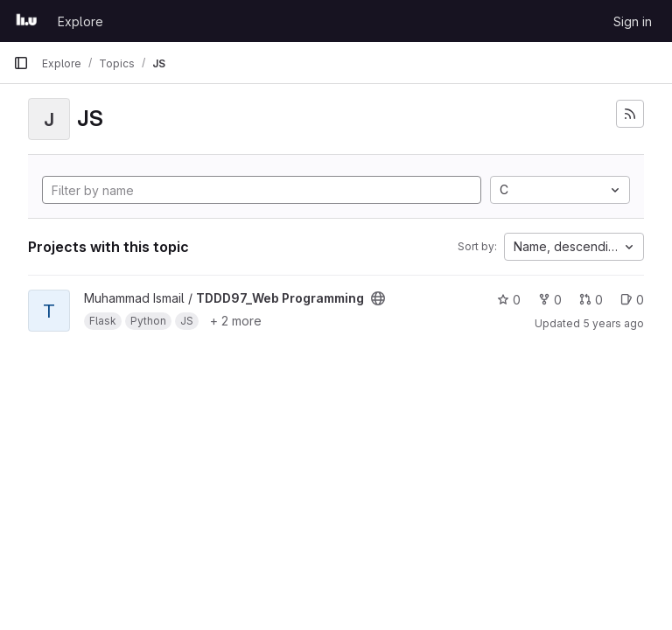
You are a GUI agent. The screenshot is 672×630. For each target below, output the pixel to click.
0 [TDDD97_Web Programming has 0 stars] (509, 300)
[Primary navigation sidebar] (21, 63)
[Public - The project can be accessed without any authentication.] (378, 298)
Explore (80, 21)
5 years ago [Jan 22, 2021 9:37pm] (613, 323)
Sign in (633, 21)
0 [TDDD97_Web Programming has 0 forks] (550, 300)
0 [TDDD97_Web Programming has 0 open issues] (632, 300)
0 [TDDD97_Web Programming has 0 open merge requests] (591, 300)
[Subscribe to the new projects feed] (630, 114)
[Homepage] (27, 21)
